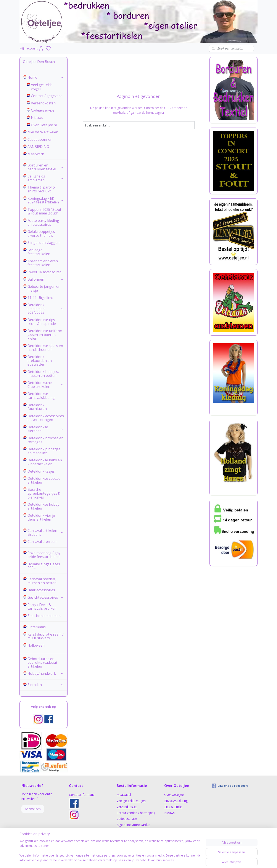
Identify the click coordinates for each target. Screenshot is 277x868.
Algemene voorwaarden (133, 825)
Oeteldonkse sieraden (46, 429)
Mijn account (32, 48)
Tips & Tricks (173, 807)
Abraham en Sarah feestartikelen (43, 263)
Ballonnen (46, 279)
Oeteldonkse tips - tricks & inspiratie (42, 322)
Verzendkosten (43, 103)
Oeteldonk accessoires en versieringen (46, 418)
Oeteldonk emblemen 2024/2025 (46, 309)
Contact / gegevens (47, 96)
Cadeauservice (43, 110)
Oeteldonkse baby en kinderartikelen (45, 462)
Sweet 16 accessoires (44, 272)
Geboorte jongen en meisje (44, 288)
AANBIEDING (38, 147)
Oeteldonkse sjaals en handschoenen (45, 348)
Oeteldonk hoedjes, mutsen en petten (43, 374)
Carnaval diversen (42, 542)
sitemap (156, 860)
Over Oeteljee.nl (44, 125)
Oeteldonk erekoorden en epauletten (40, 360)
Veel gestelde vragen (42, 87)
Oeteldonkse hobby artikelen (43, 506)
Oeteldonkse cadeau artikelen (44, 480)
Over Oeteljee (174, 795)
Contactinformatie (82, 795)
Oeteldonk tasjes (41, 471)
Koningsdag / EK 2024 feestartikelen (46, 200)
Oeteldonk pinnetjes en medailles (44, 451)
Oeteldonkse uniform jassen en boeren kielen (45, 335)
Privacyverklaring (176, 801)
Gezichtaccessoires (46, 597)
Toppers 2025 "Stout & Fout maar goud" (44, 211)
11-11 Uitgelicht (40, 298)
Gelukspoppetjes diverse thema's (41, 233)
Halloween (36, 645)
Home (46, 77)
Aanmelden (33, 809)
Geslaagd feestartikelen (39, 252)
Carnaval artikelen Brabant (46, 532)
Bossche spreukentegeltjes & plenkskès (44, 493)
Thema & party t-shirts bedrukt (41, 189)
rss (165, 860)
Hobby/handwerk (46, 673)
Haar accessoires (41, 590)
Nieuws (37, 118)
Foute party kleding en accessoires (43, 222)
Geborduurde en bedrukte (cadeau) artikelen (42, 663)
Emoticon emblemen (44, 616)
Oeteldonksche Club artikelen (46, 385)
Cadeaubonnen (40, 139)
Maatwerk (36, 154)
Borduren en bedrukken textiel (46, 167)
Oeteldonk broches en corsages (45, 440)
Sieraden (46, 685)
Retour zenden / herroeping (136, 813)
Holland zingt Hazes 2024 (44, 566)
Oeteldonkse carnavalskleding (41, 396)
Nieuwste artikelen (43, 132)
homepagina (155, 113)
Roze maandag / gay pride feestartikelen (44, 555)
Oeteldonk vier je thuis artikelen (41, 517)
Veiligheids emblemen (46, 178)
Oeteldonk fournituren (37, 407)
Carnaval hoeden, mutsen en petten (42, 581)
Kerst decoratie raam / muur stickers (46, 636)
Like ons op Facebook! (230, 786)
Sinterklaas (37, 627)
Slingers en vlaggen (43, 243)
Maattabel (124, 795)
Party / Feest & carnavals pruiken (42, 607)
